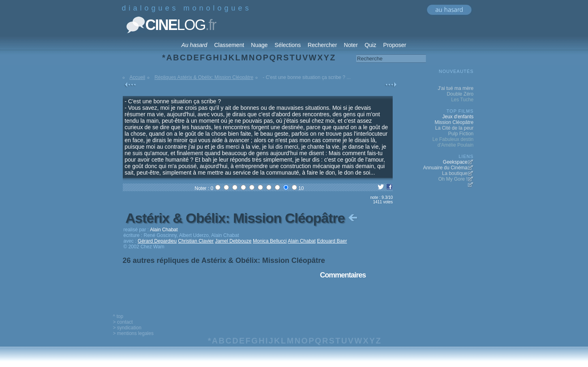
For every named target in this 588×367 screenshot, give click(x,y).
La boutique (455, 173)
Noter (351, 45)
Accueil (138, 77)
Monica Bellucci (270, 241)
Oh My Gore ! (453, 179)
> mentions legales (133, 333)
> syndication (127, 328)
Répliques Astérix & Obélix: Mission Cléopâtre (204, 77)
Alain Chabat (302, 241)
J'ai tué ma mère (455, 88)
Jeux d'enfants (458, 117)
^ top (118, 316)
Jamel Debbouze (233, 241)
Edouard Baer (332, 241)
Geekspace (455, 162)
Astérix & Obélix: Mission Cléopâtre (243, 218)
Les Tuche (462, 100)
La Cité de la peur (454, 128)
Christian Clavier (196, 241)
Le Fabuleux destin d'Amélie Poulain (453, 142)
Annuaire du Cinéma (445, 168)
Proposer (395, 45)
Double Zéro (460, 94)
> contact (123, 322)
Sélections (288, 45)
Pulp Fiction (461, 134)
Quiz (371, 45)
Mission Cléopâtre (454, 122)
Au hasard (195, 45)
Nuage (259, 45)
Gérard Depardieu (157, 241)
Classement (229, 45)
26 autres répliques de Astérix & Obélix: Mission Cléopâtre (224, 260)
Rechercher (322, 45)
